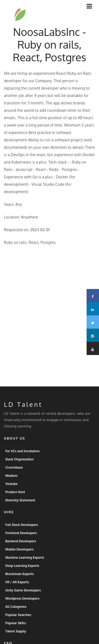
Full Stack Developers (22, 530)
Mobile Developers (19, 555)
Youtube (11, 489)
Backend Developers (21, 546)
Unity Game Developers (23, 596)
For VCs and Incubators (22, 456)
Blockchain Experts (20, 579)
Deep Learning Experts (22, 571)
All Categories (16, 612)
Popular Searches (18, 620)
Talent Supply (16, 636)
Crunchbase (14, 473)
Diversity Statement (20, 505)
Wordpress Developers (22, 604)
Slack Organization (19, 465)
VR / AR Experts (17, 587)
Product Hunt (15, 497)
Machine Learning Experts (25, 563)
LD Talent (23, 410)
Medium (11, 481)
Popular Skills (16, 628)
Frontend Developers (21, 538)
